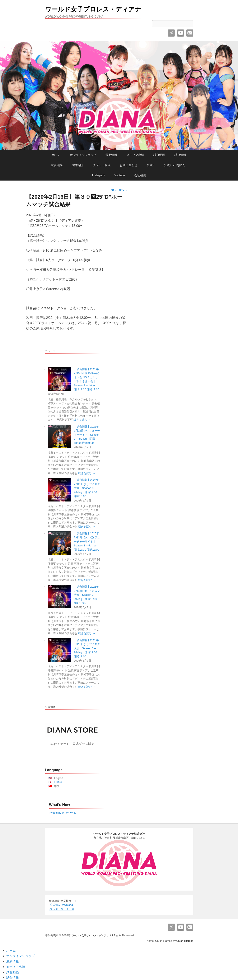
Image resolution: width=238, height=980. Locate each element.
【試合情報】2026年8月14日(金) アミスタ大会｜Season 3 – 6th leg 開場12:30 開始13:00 (87, 595)
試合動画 (159, 155)
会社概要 (140, 175)
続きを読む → (82, 420)
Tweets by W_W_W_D (63, 813)
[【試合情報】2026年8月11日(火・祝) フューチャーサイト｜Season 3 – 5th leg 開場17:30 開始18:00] (59, 543)
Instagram (98, 175)
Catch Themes (184, 941)
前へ (112, 190)
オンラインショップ (83, 155)
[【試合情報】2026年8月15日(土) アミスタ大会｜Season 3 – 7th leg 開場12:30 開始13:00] (59, 650)
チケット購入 (102, 165)
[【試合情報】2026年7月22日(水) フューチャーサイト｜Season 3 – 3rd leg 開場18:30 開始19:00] (59, 436)
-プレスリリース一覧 (62, 909)
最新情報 (111, 155)
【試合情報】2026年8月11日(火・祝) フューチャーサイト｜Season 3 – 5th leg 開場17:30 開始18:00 (87, 542)
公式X (151, 165)
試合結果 (57, 165)
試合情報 (180, 155)
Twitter (171, 33)
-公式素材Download (61, 905)
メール (190, 33)
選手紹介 (78, 165)
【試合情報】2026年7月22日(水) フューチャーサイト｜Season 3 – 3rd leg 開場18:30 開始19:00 (87, 435)
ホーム (56, 155)
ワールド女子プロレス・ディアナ (102, 9)
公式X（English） (175, 165)
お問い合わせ (129, 165)
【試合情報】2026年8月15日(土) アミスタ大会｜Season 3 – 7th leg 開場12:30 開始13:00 (87, 648)
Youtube (120, 175)
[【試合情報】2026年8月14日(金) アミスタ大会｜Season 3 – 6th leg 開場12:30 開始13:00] (59, 596)
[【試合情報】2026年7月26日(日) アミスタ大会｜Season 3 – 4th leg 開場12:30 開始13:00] (59, 490)
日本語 (58, 782)
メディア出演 (135, 155)
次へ (123, 190)
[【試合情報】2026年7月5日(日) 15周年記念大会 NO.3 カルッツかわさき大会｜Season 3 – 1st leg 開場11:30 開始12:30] (59, 379)
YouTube (181, 33)
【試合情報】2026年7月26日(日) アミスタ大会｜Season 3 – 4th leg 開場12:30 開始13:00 (87, 488)
